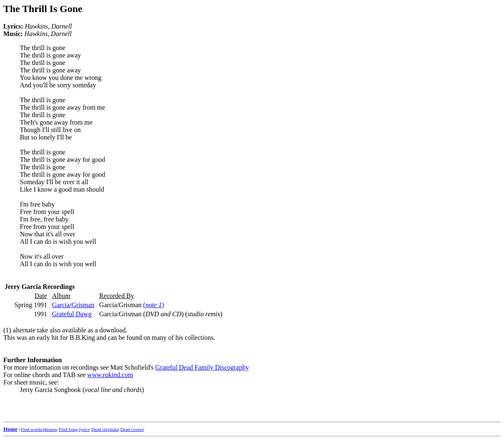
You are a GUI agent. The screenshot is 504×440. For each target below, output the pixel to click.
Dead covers (132, 429)
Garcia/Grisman (73, 305)
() (154, 305)
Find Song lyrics (74, 429)
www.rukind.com (110, 375)
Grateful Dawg (72, 314)
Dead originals (105, 429)
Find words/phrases (39, 429)
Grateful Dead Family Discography (202, 367)
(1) (7, 330)
